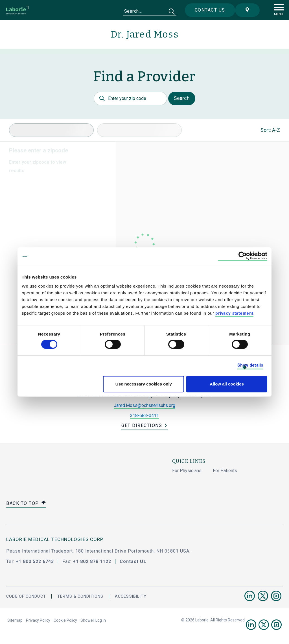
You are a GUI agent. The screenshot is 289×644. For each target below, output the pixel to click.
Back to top (26, 504)
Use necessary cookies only (144, 384)
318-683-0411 (144, 416)
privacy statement (234, 313)
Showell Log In (93, 620)
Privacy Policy (38, 620)
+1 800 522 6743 (35, 561)
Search (182, 98)
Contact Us (133, 561)
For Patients (225, 471)
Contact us (210, 10)
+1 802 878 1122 (92, 561)
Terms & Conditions (80, 596)
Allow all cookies (227, 384)
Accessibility (131, 596)
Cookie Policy (65, 620)
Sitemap (15, 620)
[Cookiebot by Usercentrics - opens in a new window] (243, 256)
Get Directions (142, 425)
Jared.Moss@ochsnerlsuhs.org (144, 405)
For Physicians (187, 471)
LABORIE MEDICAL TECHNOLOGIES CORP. (55, 539)
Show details (250, 365)
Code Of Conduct (26, 596)
